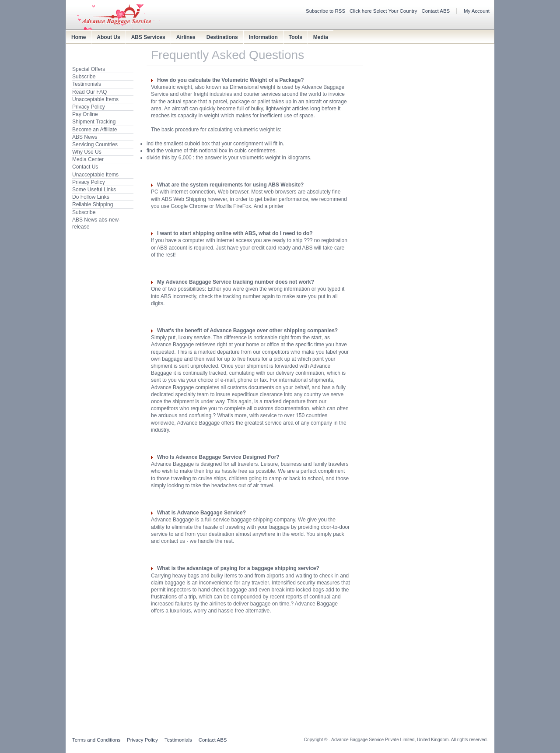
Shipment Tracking (94, 122)
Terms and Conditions (96, 740)
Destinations (222, 37)
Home (79, 37)
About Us (108, 37)
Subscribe (84, 77)
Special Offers (89, 69)
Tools (296, 37)
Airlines (186, 37)
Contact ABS (436, 11)
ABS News (85, 137)
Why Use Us (87, 152)
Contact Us (85, 167)
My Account (477, 11)
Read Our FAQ (89, 92)
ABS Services (148, 37)
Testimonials (87, 84)
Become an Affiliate (95, 130)
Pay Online (85, 114)
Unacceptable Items (95, 99)
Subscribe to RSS (325, 11)
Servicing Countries (95, 144)
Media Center (88, 159)
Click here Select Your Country (383, 11)
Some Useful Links (94, 190)
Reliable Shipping (93, 204)
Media (321, 37)
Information (263, 37)
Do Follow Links (91, 197)
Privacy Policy (89, 107)
